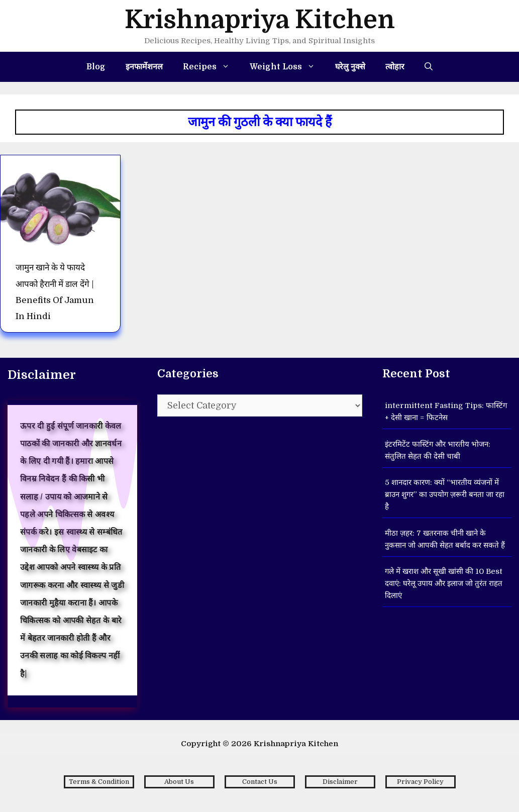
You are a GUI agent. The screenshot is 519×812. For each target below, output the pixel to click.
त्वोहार (395, 67)
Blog (96, 67)
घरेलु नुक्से (350, 67)
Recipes (211, 67)
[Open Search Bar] (429, 67)
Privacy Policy (420, 782)
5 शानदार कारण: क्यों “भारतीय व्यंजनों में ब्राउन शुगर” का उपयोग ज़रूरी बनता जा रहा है (445, 494)
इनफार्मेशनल (144, 67)
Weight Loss (287, 67)
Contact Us (260, 782)
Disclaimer (340, 782)
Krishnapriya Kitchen (260, 20)
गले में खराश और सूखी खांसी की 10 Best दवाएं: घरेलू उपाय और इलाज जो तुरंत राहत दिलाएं (444, 583)
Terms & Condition (99, 782)
